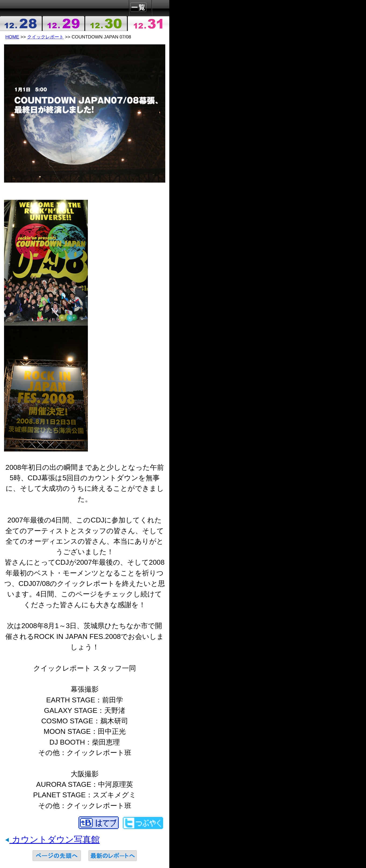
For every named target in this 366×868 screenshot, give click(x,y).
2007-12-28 (21, 24)
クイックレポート (45, 37)
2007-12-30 (106, 24)
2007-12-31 (148, 24)
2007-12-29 (64, 24)
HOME (12, 37)
